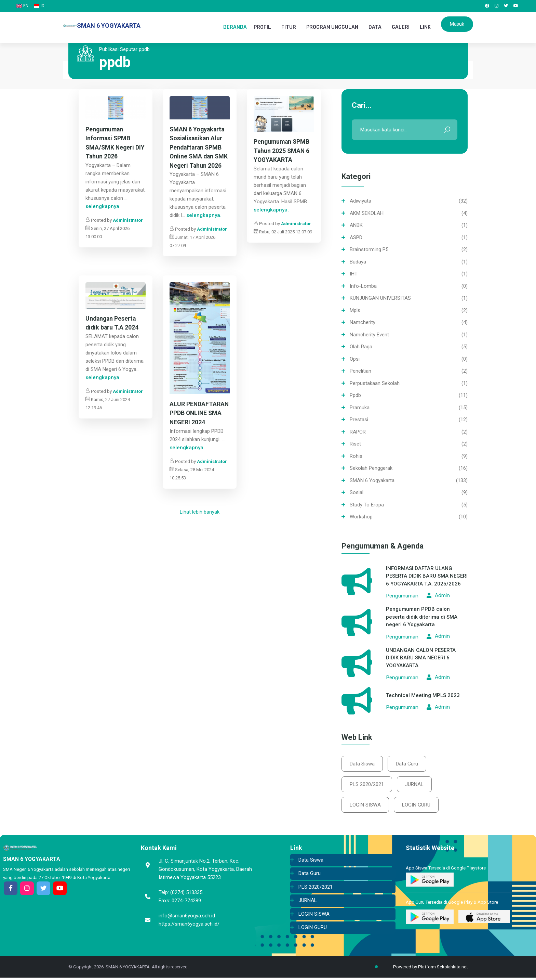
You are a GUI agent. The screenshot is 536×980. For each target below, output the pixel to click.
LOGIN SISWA (366, 807)
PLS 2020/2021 (367, 786)
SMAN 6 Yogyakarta (372, 481)
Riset (355, 444)
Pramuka (360, 408)
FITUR (289, 27)
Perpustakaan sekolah (375, 384)
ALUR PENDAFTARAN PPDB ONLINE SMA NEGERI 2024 (199, 415)
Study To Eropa (367, 505)
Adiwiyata (360, 202)
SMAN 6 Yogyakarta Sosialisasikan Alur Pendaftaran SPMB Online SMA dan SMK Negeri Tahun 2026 (199, 148)
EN (22, 6)
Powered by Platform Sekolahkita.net (425, 969)
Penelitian (360, 372)
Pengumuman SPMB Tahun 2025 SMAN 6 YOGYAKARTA (282, 152)
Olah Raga (361, 347)
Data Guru (408, 764)
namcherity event (369, 335)
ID (39, 6)
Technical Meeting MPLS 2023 (423, 696)
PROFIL (262, 27)
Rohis (356, 457)
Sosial (357, 493)
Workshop (361, 517)
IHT (354, 274)
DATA (375, 27)
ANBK (356, 226)
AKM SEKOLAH (367, 214)
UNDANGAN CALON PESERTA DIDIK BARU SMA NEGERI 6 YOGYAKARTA (421, 659)
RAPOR (358, 433)
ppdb (355, 396)
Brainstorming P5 (369, 250)
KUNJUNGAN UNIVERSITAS (380, 299)
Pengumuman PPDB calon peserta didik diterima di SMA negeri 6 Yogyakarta (422, 617)
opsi (355, 360)
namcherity (363, 323)
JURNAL (416, 786)
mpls (355, 311)
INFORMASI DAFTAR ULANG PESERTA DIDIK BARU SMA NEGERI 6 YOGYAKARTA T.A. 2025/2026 (427, 577)
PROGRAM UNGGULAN (332, 27)
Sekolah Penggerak (371, 469)
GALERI (401, 27)
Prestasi (359, 420)
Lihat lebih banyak (200, 514)
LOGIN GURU (418, 807)
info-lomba (363, 287)
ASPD (356, 238)
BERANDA (235, 27)
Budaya (358, 262)
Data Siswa (363, 764)
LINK (425, 27)
